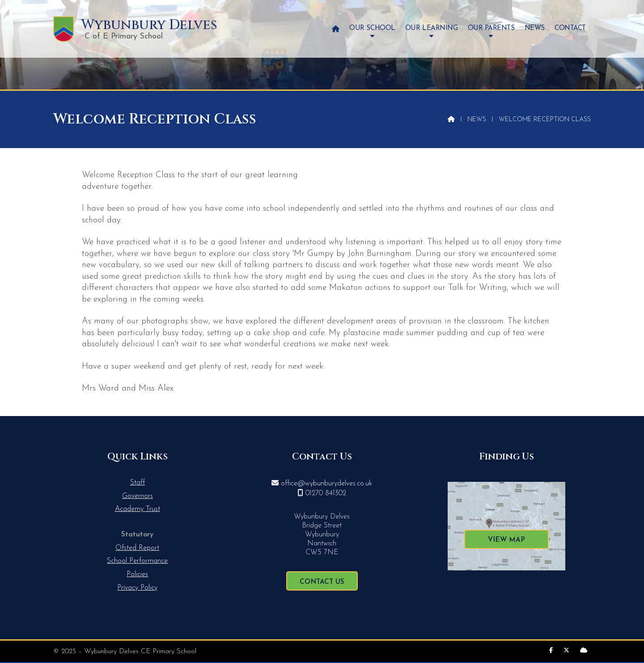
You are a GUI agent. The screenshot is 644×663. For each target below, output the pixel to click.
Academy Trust (138, 509)
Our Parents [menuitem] (491, 28)
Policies (137, 574)
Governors (138, 496)
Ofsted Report (137, 548)
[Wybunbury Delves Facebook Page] (551, 651)
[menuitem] (336, 29)
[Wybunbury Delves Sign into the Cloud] (584, 651)
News (477, 120)
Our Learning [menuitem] (431, 28)
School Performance (137, 561)
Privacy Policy (137, 588)
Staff (138, 483)
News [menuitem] (535, 28)
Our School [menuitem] (372, 28)
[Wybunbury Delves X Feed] (566, 651)
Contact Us (322, 582)
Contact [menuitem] (570, 28)
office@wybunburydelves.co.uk (326, 484)
